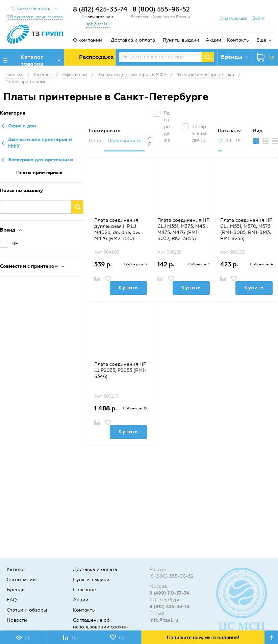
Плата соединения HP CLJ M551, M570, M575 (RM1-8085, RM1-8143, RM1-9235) (246, 229)
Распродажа (167, 127)
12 (220, 141)
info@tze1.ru (164, 620)
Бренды (16, 590)
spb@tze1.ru (98, 24)
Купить (128, 288)
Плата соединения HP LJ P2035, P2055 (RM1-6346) (120, 370)
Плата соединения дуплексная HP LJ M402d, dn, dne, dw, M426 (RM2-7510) (117, 229)
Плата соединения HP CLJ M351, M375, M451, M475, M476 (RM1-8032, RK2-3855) (183, 229)
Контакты (238, 40)
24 (229, 141)
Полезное (84, 590)
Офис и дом (22, 126)
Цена (95, 141)
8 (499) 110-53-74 (169, 593)
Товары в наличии (199, 133)
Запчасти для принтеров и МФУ (40, 143)
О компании (87, 40)
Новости (17, 620)
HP (15, 244)
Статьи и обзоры (27, 610)
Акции (213, 40)
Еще (261, 40)
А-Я (151, 141)
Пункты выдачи (181, 40)
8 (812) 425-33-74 (100, 9)
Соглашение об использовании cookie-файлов (101, 627)
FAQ (12, 600)
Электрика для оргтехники (41, 160)
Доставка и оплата (133, 40)
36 (238, 141)
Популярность (125, 141)
